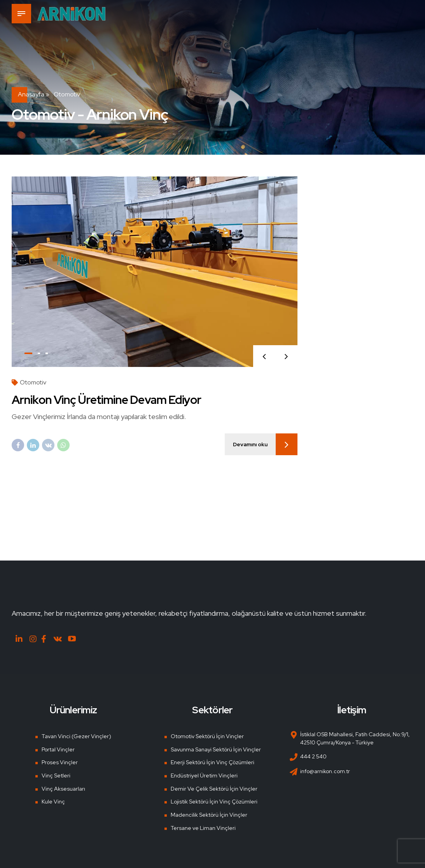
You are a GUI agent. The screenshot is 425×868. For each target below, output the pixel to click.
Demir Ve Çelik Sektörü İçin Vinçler (214, 789)
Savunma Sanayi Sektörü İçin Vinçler (216, 749)
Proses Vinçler (60, 762)
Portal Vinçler (58, 749)
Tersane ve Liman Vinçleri (203, 828)
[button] (264, 356)
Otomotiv (33, 382)
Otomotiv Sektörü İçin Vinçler (207, 736)
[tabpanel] (155, 272)
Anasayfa (31, 94)
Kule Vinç (53, 802)
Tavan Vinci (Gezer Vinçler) (76, 736)
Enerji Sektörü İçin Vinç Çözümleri (212, 762)
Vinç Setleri (56, 775)
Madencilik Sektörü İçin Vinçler (209, 815)
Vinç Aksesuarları (63, 789)
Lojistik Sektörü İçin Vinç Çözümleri (214, 802)
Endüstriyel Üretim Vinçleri (204, 775)
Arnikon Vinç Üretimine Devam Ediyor (107, 400)
